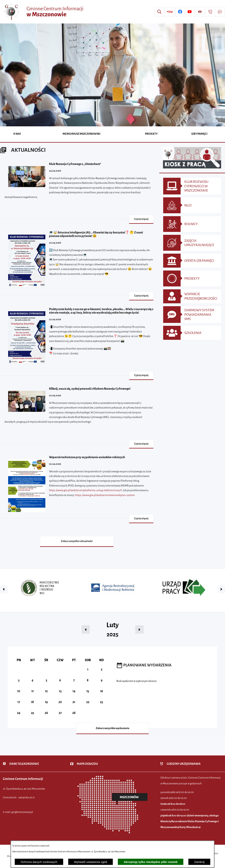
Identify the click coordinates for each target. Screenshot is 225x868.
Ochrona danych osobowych (39, 862)
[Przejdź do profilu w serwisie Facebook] (180, 12)
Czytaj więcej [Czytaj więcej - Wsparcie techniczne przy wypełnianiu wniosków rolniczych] (141, 519)
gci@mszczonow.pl (22, 812)
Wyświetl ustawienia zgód (91, 862)
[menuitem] (17, 134)
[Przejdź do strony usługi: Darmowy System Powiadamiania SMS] (220, 12)
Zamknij (199, 862)
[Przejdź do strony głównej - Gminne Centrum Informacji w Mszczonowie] (43, 12)
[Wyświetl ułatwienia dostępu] (200, 12)
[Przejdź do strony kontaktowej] (210, 12)
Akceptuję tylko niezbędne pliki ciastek (151, 862)
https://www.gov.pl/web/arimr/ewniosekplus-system (105, 495)
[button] (4, 589)
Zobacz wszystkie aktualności (77, 541)
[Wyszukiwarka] (159, 12)
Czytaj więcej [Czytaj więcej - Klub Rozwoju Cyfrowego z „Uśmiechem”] (141, 219)
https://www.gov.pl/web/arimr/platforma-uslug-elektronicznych (85, 490)
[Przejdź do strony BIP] (170, 12)
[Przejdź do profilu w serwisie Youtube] (190, 12)
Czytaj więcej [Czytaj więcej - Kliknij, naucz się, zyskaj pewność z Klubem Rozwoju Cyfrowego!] (141, 444)
